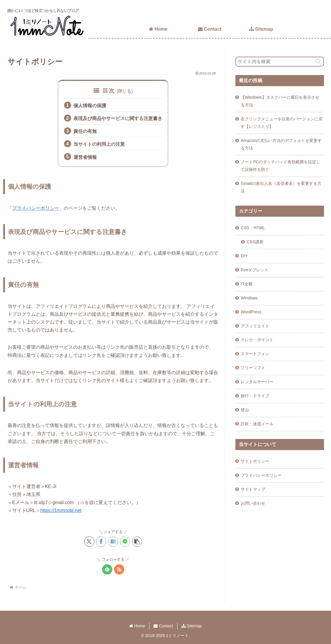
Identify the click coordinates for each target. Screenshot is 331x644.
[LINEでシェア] (125, 542)
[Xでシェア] (89, 542)
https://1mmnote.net (61, 510)
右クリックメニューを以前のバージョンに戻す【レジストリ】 (282, 123)
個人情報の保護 (90, 106)
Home (137, 626)
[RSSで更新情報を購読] (119, 569)
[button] (137, 542)
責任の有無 (85, 131)
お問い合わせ (253, 503)
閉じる (125, 91)
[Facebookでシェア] (101, 542)
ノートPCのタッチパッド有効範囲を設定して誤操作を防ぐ (280, 166)
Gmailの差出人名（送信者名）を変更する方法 (281, 187)
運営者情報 (85, 157)
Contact (163, 626)
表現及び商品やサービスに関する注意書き (118, 118)
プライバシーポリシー (36, 208)
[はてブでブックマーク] (113, 542)
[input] (280, 62)
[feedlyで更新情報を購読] (107, 569)
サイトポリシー (255, 461)
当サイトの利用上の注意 (99, 144)
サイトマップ (253, 489)
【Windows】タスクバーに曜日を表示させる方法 (280, 101)
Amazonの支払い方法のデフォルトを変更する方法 (281, 144)
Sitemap (192, 626)
